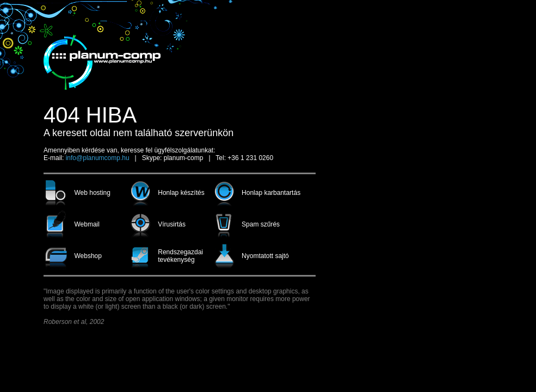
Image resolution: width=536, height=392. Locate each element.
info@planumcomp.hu (98, 158)
